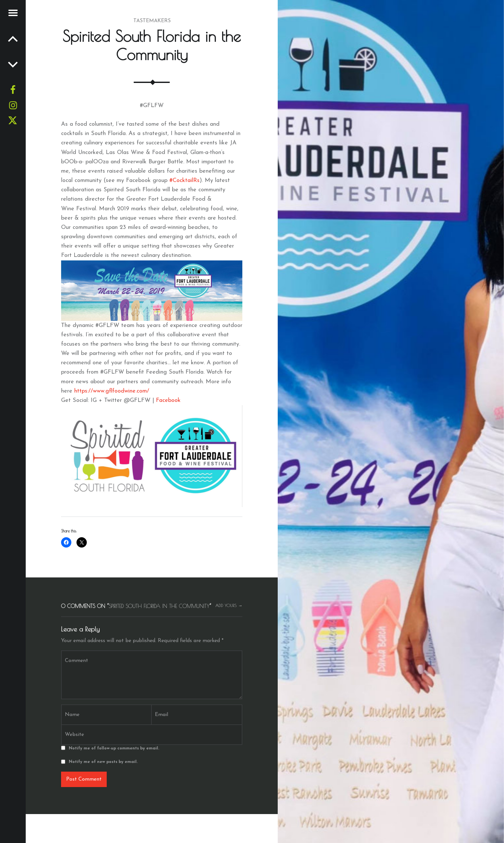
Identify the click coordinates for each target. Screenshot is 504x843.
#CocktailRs (184, 181)
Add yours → (229, 606)
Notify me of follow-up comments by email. (114, 748)
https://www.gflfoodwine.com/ (112, 391)
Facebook (167, 400)
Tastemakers (152, 21)
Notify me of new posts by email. (103, 762)
